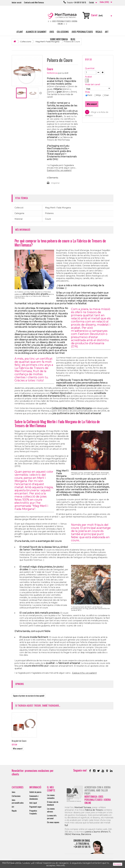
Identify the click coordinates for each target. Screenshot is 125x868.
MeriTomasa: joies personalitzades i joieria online (98, 800)
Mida (88, 92)
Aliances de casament (36, 32)
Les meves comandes (51, 796)
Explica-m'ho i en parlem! (59, 170)
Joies (52, 32)
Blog (73, 39)
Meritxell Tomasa (83, 807)
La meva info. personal (52, 817)
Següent (41, 93)
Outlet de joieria (35, 792)
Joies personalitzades (82, 32)
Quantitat (90, 68)
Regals (99, 32)
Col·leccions (63, 32)
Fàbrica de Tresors (94, 810)
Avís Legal (33, 803)
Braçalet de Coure (103, 741)
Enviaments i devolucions (34, 797)
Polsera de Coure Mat (20, 741)
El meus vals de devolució (53, 803)
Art (107, 32)
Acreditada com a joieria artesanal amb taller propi (98, 790)
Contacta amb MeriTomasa (34, 2)
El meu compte (51, 789)
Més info (61, 865)
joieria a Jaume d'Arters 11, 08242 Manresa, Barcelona (88, 833)
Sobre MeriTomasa (59, 39)
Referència (52, 73)
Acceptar (118, 864)
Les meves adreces (51, 810)
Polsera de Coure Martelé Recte (78, 742)
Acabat (89, 77)
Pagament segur (35, 807)
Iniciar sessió (17, 2)
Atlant (20, 32)
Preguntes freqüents (33, 812)
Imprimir (55, 183)
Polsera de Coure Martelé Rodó (52, 741)
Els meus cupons (53, 822)
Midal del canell (93, 84)
